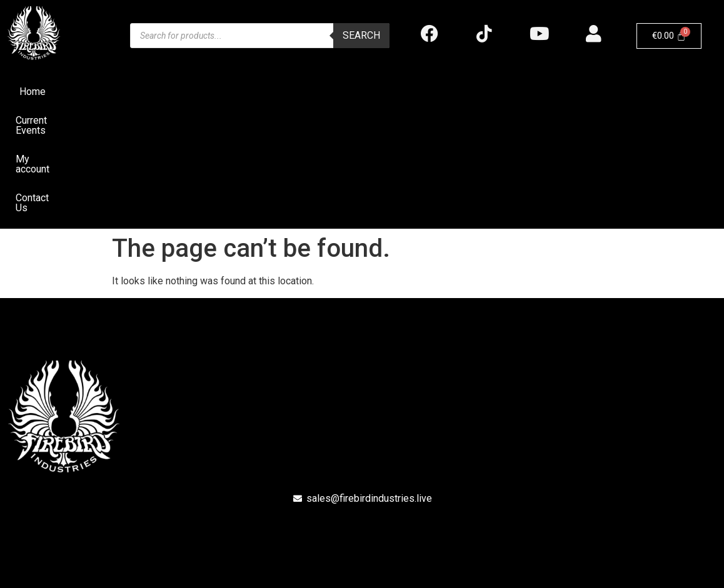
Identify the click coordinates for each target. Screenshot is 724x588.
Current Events (317, 92)
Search (361, 35)
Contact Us (460, 92)
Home (253, 92)
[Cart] (669, 36)
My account (393, 92)
